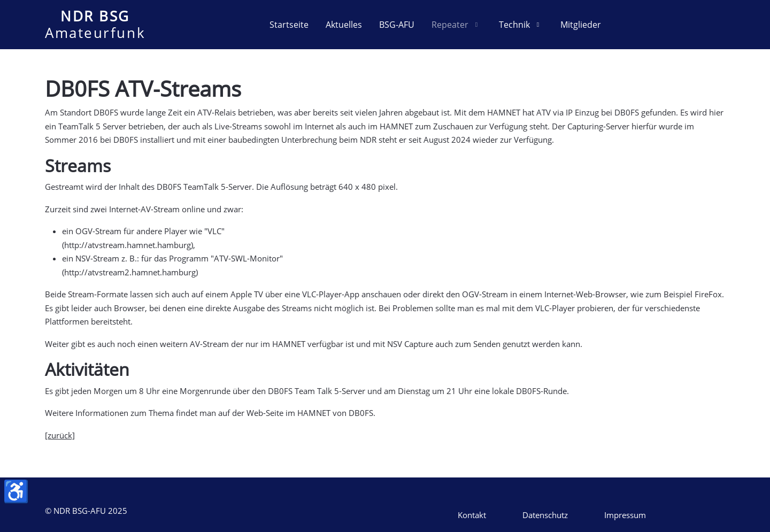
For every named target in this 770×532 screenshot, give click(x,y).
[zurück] (60, 435)
